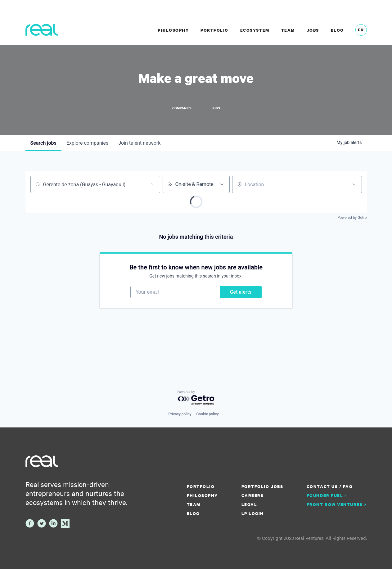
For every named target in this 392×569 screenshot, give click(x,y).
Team (288, 30)
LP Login (253, 513)
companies (87, 143)
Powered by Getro (352, 218)
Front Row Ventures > (337, 504)
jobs (43, 143)
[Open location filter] (354, 184)
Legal (249, 504)
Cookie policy (208, 414)
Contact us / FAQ (330, 486)
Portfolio (214, 30)
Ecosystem (255, 30)
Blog (337, 30)
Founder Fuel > (327, 495)
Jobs (313, 30)
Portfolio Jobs (262, 486)
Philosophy (173, 30)
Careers (253, 495)
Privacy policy (180, 414)
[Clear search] (152, 184)
